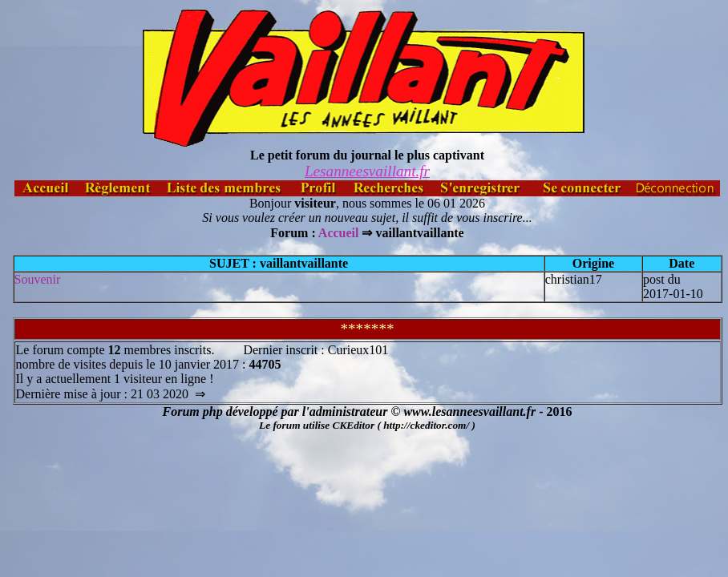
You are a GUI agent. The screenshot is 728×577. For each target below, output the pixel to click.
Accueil (339, 233)
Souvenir (38, 279)
